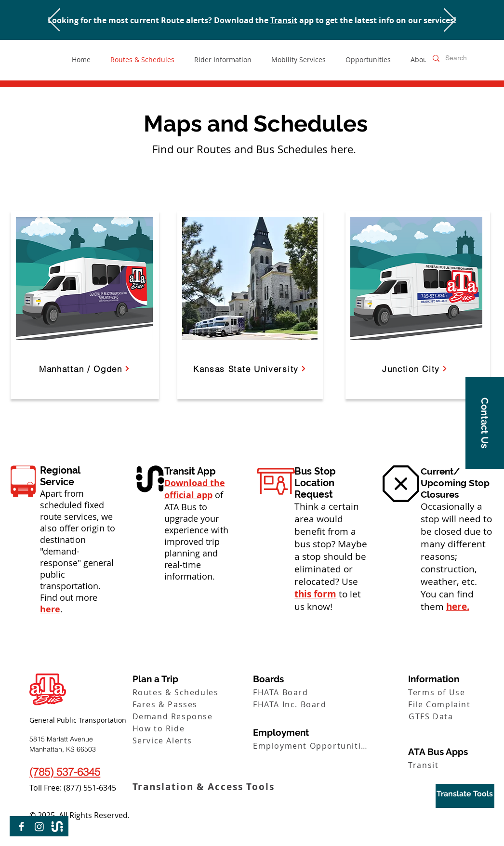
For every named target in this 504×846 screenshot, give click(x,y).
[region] (465, 796)
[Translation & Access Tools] (207, 787)
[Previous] (54, 21)
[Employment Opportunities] (312, 746)
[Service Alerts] (192, 740)
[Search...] (462, 58)
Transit (284, 20)
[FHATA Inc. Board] (312, 704)
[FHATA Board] (312, 692)
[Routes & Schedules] (192, 692)
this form (315, 594)
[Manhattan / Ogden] (85, 369)
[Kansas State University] (250, 369)
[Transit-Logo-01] (57, 826)
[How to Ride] (192, 728)
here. (458, 607)
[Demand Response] (192, 716)
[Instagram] (39, 826)
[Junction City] (415, 369)
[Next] (450, 21)
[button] (485, 423)
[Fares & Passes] (192, 704)
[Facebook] (21, 826)
